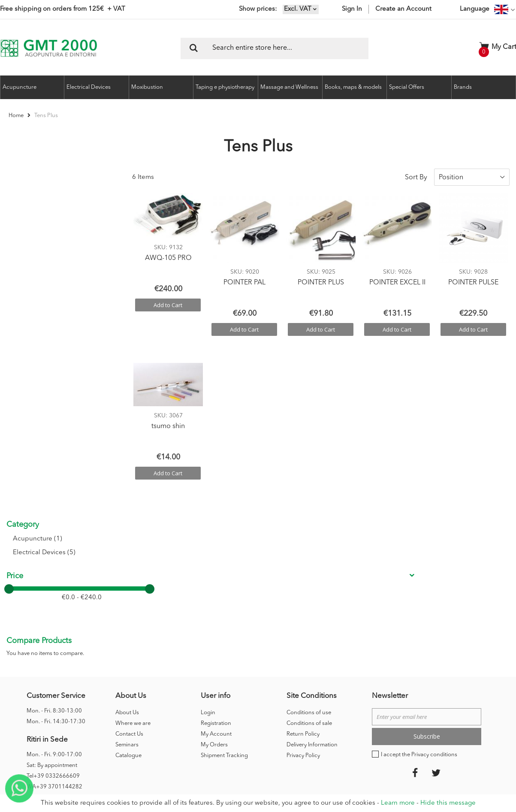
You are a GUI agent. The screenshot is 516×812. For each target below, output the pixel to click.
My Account (216, 575)
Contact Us (129, 575)
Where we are (133, 564)
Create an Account (403, 9)
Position (451, 178)
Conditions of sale (309, 564)
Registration (216, 564)
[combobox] (275, 48)
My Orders (214, 586)
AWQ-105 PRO (168, 258)
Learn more (398, 803)
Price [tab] (15, 229)
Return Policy (303, 575)
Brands (463, 87)
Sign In (352, 9)
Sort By (416, 178)
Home (17, 116)
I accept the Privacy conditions (419, 596)
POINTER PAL (244, 283)
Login (208, 554)
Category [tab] (23, 178)
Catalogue (128, 596)
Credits (386, 689)
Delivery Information (312, 586)
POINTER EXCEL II (397, 283)
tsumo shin (168, 426)
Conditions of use (309, 554)
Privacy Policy (303, 596)
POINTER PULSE (473, 283)
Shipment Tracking (224, 596)
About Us (127, 554)
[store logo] (49, 48)
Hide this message (448, 803)
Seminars (127, 586)
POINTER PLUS (321, 283)
